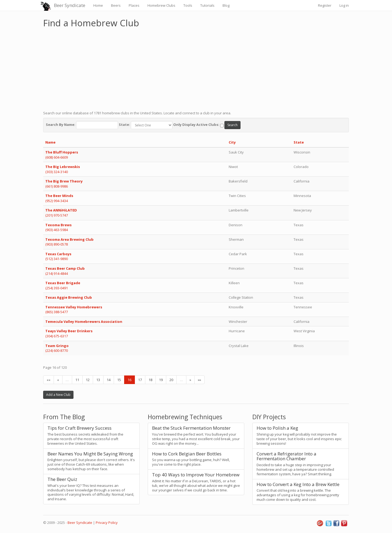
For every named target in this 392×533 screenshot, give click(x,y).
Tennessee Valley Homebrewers (74, 307)
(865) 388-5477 (57, 312)
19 (161, 380)
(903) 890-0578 (57, 244)
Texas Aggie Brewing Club (69, 297)
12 (88, 380)
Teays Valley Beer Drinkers (69, 331)
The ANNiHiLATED (61, 210)
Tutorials (207, 5)
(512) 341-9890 (57, 259)
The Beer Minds (59, 196)
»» (199, 380)
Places (134, 5)
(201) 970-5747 (57, 215)
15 (119, 380)
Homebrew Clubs (161, 5)
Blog (226, 5)
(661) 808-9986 (57, 186)
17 (140, 380)
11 (77, 380)
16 (130, 380)
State (299, 142)
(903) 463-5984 (57, 230)
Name (50, 142)
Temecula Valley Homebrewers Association (84, 322)
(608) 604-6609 (57, 157)
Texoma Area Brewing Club (69, 239)
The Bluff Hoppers (62, 152)
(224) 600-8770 (57, 351)
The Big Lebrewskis (63, 167)
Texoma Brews (58, 225)
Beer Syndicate (70, 5)
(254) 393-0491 (57, 288)
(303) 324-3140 (57, 172)
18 (150, 380)
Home (98, 5)
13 (98, 380)
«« (49, 380)
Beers (116, 5)
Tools (188, 5)
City (232, 142)
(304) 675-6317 (57, 336)
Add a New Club (58, 395)
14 (109, 380)
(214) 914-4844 (57, 273)
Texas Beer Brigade (63, 283)
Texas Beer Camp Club (65, 268)
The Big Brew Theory (64, 181)
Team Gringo (57, 346)
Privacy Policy (107, 523)
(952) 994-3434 (57, 201)
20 (171, 380)
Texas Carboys (58, 254)
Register (325, 5)
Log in (344, 5)
